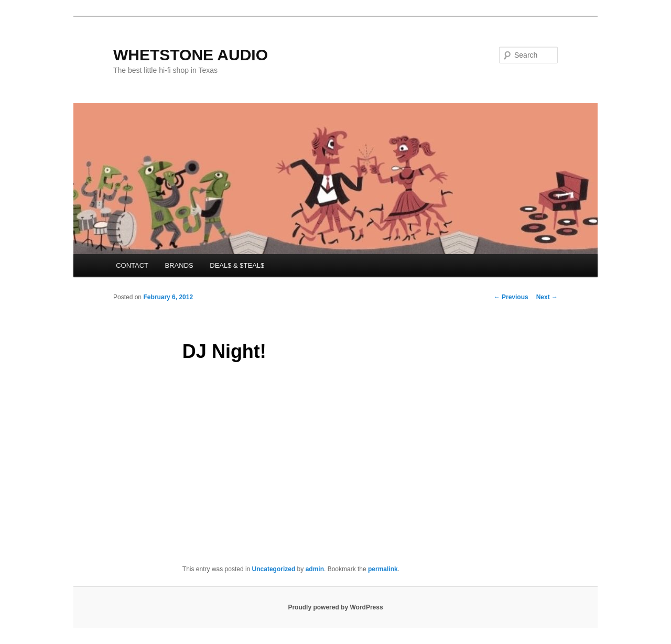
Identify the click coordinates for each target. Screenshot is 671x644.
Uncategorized (274, 569)
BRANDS (179, 265)
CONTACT (132, 265)
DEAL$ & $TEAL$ (237, 265)
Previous (511, 297)
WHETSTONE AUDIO (191, 55)
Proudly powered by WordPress (335, 607)
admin (315, 569)
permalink (383, 569)
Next (547, 297)
